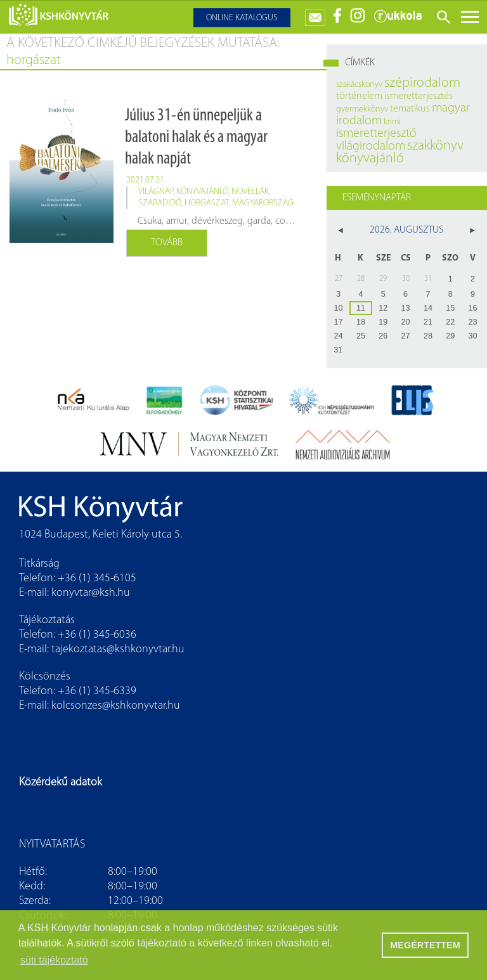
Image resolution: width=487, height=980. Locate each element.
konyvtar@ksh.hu (91, 593)
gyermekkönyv (362, 109)
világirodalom (371, 146)
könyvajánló (202, 192)
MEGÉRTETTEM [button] (425, 945)
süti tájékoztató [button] (54, 960)
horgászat (207, 203)
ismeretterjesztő (376, 134)
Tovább (167, 243)
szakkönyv (435, 146)
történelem (359, 96)
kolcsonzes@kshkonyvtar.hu (116, 706)
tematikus (410, 109)
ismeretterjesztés (419, 96)
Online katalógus (242, 18)
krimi (392, 122)
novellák (250, 192)
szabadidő (160, 203)
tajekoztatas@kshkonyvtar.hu (118, 649)
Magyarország (263, 203)
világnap (156, 192)
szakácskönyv (359, 85)
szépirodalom (422, 83)
